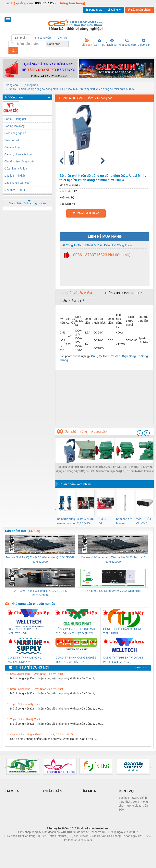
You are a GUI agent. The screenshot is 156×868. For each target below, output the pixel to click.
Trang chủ (12, 85)
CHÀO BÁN (53, 791)
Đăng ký (115, 10)
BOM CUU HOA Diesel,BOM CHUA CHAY (105, 521)
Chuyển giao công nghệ (19, 161)
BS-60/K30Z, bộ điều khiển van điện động (109, 469)
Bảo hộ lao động (15, 126)
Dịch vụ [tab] (62, 38)
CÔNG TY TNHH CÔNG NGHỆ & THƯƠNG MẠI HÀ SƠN (76, 660)
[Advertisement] (104, 397)
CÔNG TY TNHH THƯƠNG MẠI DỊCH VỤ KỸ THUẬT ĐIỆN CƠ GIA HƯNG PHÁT (75, 631)
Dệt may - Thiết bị (16, 190)
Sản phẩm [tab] (21, 38)
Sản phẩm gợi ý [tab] (73, 301)
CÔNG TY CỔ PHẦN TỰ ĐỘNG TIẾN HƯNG (123, 631)
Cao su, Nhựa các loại (18, 154)
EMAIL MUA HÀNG (86, 213)
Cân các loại (12, 147)
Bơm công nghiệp (15, 133)
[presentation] (140, 433)
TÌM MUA (89, 791)
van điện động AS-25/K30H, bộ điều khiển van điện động (129, 469)
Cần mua (100, 42)
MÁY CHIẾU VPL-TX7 (143, 521)
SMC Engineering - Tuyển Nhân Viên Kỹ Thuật (37, 674)
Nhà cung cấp (127, 42)
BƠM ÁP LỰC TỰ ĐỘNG (85, 521)
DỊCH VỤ (126, 791)
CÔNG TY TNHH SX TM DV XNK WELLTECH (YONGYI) (124, 660)
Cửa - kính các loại (16, 169)
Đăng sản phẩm (139, 10)
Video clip (144, 42)
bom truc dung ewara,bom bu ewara (66, 521)
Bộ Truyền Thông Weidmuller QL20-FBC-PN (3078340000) (40, 593)
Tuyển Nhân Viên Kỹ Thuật (25, 704)
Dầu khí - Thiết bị (15, 176)
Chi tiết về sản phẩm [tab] (77, 293)
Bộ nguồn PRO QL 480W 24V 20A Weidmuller (113, 591)
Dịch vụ (112, 42)
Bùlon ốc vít (12, 140)
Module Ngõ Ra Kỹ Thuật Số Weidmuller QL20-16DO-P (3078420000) (40, 560)
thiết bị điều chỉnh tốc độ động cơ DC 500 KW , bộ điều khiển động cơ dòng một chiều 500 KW (90, 469)
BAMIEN (12, 791)
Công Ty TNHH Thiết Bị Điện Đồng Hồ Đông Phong (98, 245)
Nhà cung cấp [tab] (42, 38)
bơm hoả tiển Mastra (124, 521)
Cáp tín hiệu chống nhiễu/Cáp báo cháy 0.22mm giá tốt (42, 734)
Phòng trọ (53, 846)
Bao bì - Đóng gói (15, 119)
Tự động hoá (30, 85)
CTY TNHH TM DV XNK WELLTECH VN (23, 631)
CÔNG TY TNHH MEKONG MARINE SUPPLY (25, 660)
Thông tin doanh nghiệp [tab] (123, 293)
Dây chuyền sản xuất (17, 183)
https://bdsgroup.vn (73, 846)
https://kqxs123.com (97, 846)
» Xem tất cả (141, 668)
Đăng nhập (94, 10)
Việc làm (87, 42)
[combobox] (67, 44)
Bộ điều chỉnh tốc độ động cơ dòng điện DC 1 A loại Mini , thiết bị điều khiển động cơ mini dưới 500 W (71, 89)
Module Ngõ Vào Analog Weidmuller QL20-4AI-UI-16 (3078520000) (113, 560)
